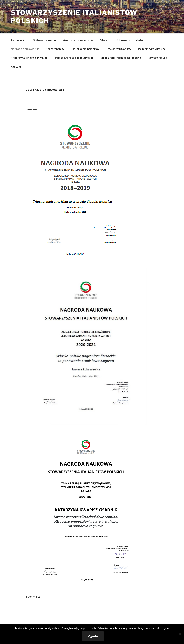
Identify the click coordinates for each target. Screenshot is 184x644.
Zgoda (93, 636)
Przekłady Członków (119, 49)
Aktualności (18, 40)
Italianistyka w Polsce (152, 49)
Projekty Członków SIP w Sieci (29, 58)
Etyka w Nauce (158, 58)
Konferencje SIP (56, 49)
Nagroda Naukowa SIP (25, 49)
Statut (105, 40)
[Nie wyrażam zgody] (180, 634)
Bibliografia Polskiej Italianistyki (121, 58)
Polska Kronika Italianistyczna (74, 58)
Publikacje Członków (86, 49)
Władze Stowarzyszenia (78, 40)
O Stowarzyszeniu (44, 40)
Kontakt (16, 67)
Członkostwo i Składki (129, 40)
